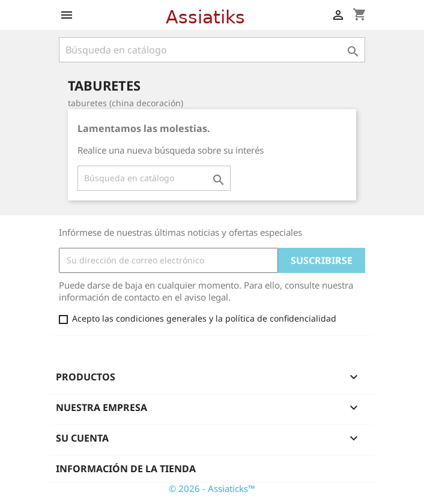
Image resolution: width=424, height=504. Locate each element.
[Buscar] (212, 50)
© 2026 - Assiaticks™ (212, 488)
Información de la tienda (126, 469)
